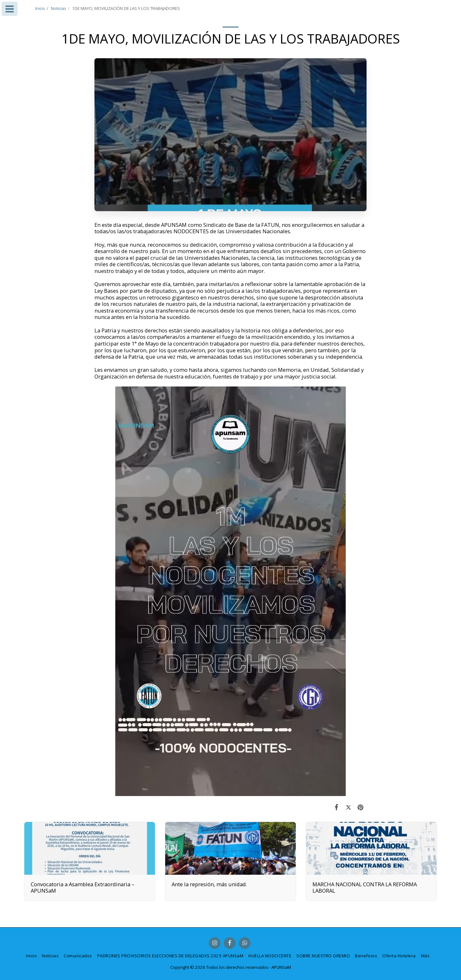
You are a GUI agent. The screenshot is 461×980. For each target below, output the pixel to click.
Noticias (59, 8)
